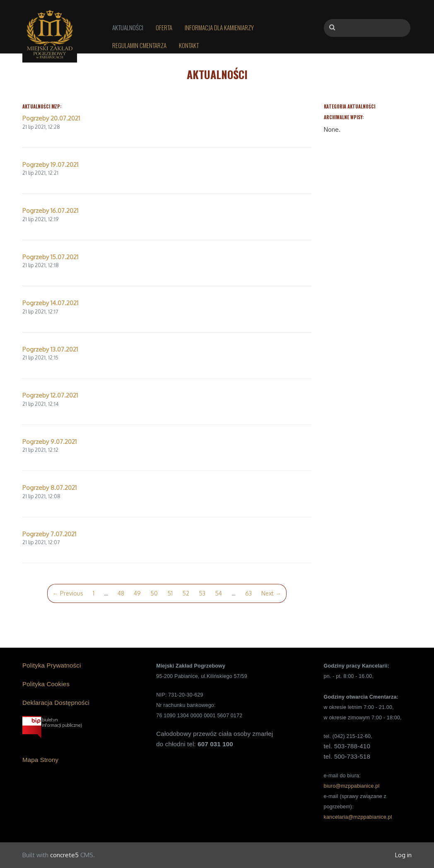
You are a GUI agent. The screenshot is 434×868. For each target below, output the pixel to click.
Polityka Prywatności (52, 665)
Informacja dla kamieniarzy (219, 27)
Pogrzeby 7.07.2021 (49, 534)
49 (137, 593)
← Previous (68, 593)
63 (248, 593)
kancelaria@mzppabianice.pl (358, 817)
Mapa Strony (40, 760)
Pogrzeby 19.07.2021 (50, 165)
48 (121, 593)
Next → (271, 593)
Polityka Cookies (46, 684)
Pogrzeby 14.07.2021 (50, 303)
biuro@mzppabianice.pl (351, 786)
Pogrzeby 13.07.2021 (50, 349)
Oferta (164, 27)
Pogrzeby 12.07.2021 (50, 395)
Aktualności (128, 27)
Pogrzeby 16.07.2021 (50, 211)
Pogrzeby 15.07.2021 (50, 257)
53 (202, 593)
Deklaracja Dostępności (56, 703)
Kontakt (189, 45)
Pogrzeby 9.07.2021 (49, 442)
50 (154, 593)
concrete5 (64, 855)
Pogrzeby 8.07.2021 (49, 488)
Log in (403, 855)
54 (218, 593)
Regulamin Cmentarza (139, 45)
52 (186, 593)
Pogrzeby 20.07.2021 (51, 118)
